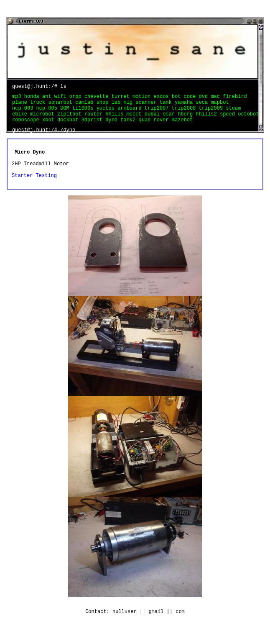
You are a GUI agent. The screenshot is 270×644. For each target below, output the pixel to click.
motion (143, 99)
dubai (154, 120)
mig (129, 106)
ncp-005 (48, 113)
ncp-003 (24, 113)
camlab (86, 106)
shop (104, 106)
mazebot (182, 127)
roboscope (27, 127)
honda (33, 99)
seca (203, 106)
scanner (148, 106)
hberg (187, 120)
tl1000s (84, 113)
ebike (21, 120)
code (191, 99)
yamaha (185, 106)
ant (48, 99)
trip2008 (185, 113)
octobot (248, 120)
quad (146, 127)
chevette (98, 99)
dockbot (69, 127)
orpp (77, 99)
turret (122, 99)
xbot (50, 127)
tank (167, 106)
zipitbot (71, 120)
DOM (66, 113)
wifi (62, 99)
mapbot (220, 106)
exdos (162, 99)
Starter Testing (34, 184)
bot (178, 99)
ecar (170, 120)
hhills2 (208, 120)
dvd (205, 99)
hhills (116, 120)
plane (21, 106)
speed (229, 120)
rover (162, 127)
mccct (136, 120)
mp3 (18, 99)
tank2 (129, 127)
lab (118, 106)
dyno (113, 127)
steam (233, 113)
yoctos (107, 113)
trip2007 (158, 113)
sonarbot (62, 106)
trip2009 (212, 113)
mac (217, 99)
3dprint (94, 127)
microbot (44, 120)
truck (39, 106)
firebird (235, 99)
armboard (131, 113)
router (95, 120)
